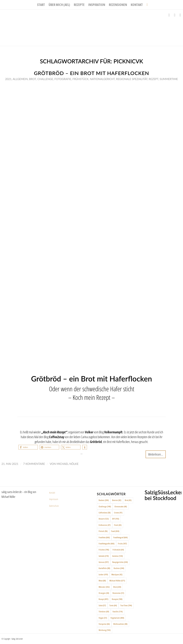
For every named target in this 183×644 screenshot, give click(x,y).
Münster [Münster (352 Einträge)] (104, 587)
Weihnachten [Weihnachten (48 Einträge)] (120, 624)
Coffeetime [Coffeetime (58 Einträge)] (105, 513)
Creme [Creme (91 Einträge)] (118, 513)
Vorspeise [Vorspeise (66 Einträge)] (104, 624)
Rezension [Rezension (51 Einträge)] (118, 593)
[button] (28, 447)
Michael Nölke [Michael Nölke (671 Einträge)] (117, 581)
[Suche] (146, 5)
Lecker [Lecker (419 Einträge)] (103, 574)
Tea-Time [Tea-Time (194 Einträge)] (126, 605)
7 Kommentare (34, 464)
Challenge (45, 79)
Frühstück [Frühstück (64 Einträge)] (118, 550)
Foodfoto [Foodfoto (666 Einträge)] (104, 537)
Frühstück (81, 79)
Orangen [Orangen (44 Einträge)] (104, 593)
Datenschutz (54, 506)
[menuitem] (41, 5)
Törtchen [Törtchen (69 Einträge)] (104, 611)
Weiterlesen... (156, 454)
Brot (33, 79)
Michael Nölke (67, 464)
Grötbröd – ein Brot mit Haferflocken (91, 73)
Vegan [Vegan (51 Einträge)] (103, 618)
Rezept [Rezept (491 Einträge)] (103, 599)
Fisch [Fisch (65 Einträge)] (118, 525)
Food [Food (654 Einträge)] (115, 531)
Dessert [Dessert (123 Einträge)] (104, 519)
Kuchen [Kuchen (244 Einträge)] (119, 568)
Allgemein (20, 79)
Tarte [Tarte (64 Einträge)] (113, 605)
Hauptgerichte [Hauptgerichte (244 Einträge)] (120, 562)
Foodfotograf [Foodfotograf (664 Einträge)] (120, 537)
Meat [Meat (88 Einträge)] (102, 581)
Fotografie (63, 79)
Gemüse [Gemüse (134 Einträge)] (117, 556)
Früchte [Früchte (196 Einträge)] (104, 550)
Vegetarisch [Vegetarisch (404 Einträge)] (117, 618)
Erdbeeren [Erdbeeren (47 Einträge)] (105, 525)
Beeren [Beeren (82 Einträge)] (117, 500)
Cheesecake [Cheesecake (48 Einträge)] (121, 506)
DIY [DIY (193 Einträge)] (116, 519)
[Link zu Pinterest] (180, 15)
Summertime (169, 79)
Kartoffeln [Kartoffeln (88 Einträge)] (104, 568)
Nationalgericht (102, 79)
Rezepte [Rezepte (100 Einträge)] (117, 599)
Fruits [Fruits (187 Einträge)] (122, 543)
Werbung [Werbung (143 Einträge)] (105, 630)
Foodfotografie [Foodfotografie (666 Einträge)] (107, 543)
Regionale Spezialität (132, 79)
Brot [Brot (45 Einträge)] (128, 500)
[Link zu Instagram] (175, 15)
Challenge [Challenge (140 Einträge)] (105, 506)
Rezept (154, 79)
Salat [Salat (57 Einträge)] (102, 605)
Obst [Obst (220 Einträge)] (117, 587)
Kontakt (52, 493)
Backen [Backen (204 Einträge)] (104, 500)
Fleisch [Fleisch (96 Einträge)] (103, 531)
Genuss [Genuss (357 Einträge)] (104, 562)
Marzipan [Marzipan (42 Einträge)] (117, 574)
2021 (8, 79)
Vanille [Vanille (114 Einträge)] (118, 611)
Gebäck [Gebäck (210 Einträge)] (104, 556)
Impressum (54, 499)
